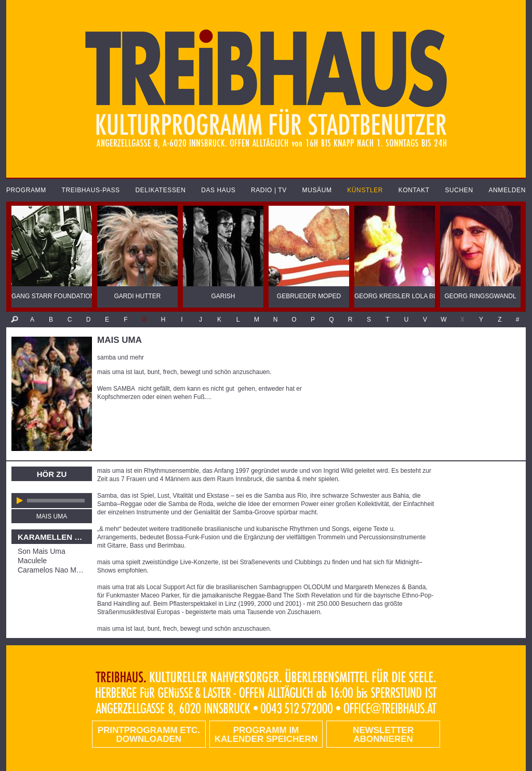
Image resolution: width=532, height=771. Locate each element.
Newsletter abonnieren (383, 735)
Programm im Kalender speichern (266, 735)
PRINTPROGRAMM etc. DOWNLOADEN (149, 735)
